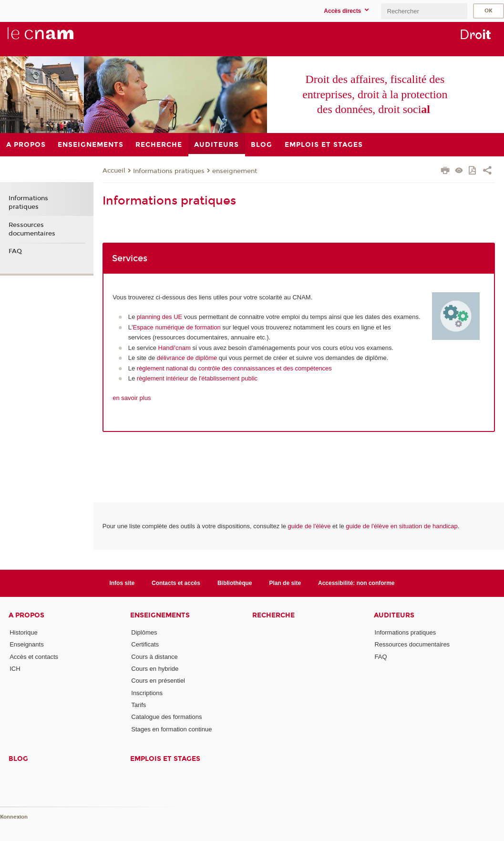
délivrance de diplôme (187, 358)
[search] (424, 11)
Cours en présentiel (158, 681)
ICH (15, 669)
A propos (26, 615)
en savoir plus (132, 398)
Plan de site (285, 583)
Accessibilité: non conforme (356, 583)
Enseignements (160, 615)
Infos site (122, 583)
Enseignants (27, 644)
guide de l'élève (309, 526)
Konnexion (14, 817)
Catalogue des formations (166, 717)
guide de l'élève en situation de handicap (402, 526)
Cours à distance (154, 657)
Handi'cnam (175, 348)
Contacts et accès (176, 583)
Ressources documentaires (32, 229)
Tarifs (139, 705)
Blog (18, 759)
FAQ (15, 251)
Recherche (273, 615)
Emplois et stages (165, 759)
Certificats (145, 644)
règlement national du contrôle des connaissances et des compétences (234, 368)
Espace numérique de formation (176, 327)
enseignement (235, 171)
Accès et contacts (34, 657)
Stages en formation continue (171, 729)
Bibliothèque (235, 583)
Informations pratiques (169, 171)
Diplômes (144, 632)
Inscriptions (147, 693)
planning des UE (159, 317)
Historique (24, 632)
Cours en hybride (155, 669)
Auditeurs (394, 615)
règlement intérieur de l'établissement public (197, 378)
